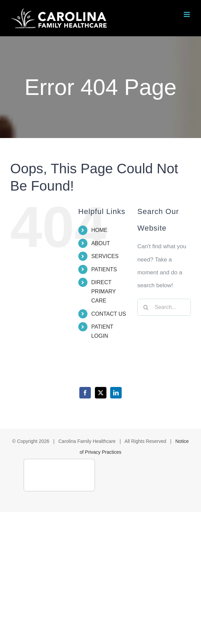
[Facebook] (85, 393)
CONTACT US (109, 314)
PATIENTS (104, 269)
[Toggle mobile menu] (187, 14)
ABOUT (100, 243)
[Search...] (164, 307)
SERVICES (105, 256)
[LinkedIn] (116, 393)
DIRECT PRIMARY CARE (103, 291)
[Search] (146, 307)
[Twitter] (101, 393)
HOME (99, 230)
